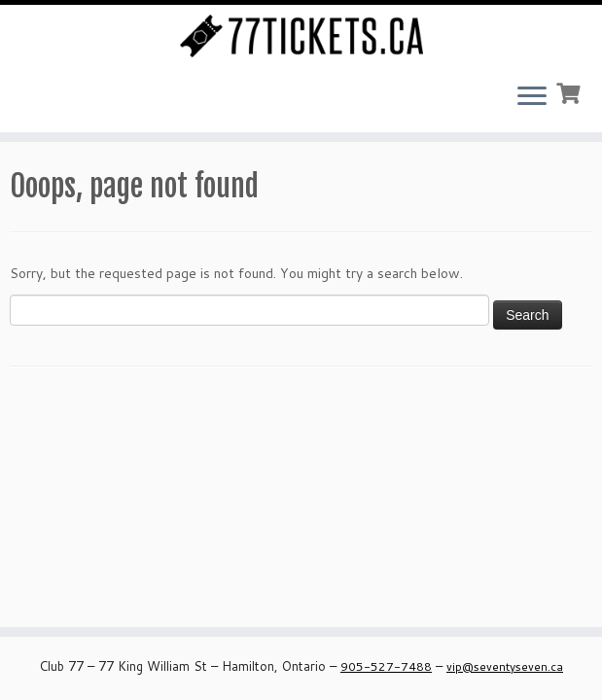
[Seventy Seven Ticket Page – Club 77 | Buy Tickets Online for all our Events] (301, 36)
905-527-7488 (386, 666)
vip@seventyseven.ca (505, 666)
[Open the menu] (532, 97)
